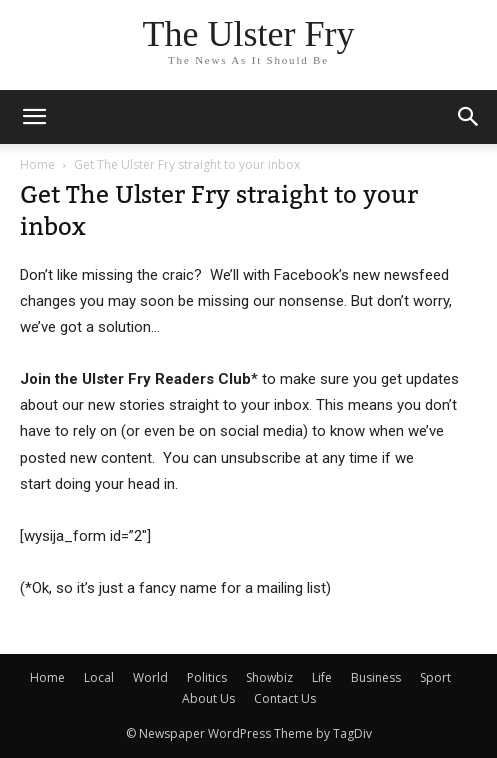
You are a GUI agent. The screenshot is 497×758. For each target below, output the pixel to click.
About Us (208, 698)
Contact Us (285, 698)
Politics (207, 677)
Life (322, 677)
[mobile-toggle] (34, 117)
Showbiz (269, 677)
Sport (435, 677)
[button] (469, 117)
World (150, 677)
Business (376, 677)
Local (99, 677)
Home (37, 164)
